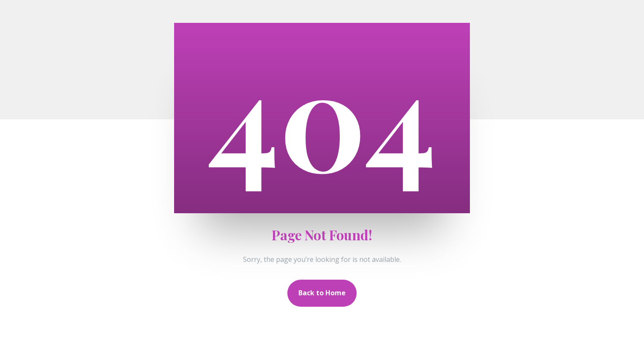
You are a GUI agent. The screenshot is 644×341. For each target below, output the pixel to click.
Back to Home (322, 293)
